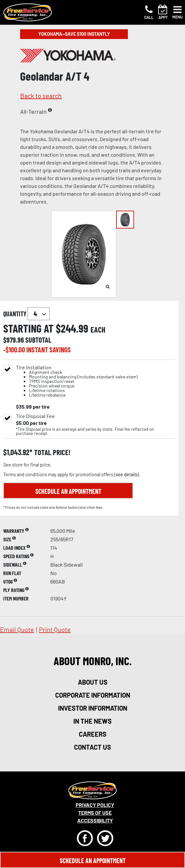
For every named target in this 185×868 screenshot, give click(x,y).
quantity (26, 314)
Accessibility (95, 820)
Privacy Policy (95, 805)
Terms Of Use (95, 813)
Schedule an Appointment (68, 491)
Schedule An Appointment (93, 861)
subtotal (38, 340)
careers (93, 734)
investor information (93, 708)
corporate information (93, 695)
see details (127, 474)
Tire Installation (77, 381)
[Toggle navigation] (178, 12)
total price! (51, 452)
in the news (92, 721)
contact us (92, 747)
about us (93, 682)
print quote (55, 629)
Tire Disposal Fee (35, 416)
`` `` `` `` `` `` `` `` (39, 314)
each (98, 330)
